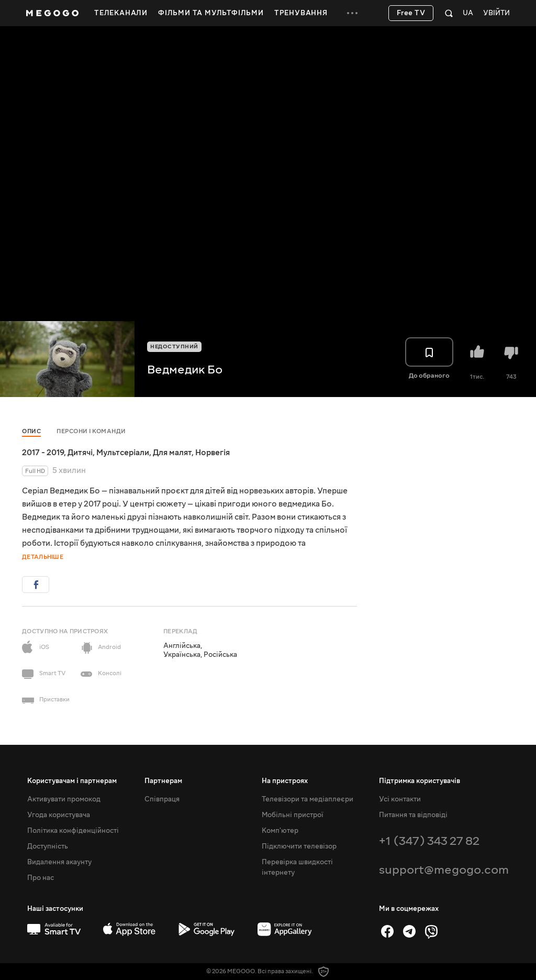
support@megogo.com (444, 870)
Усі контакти (400, 799)
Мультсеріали (123, 453)
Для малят (172, 453)
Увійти (496, 13)
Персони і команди (91, 431)
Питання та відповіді (413, 815)
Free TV (411, 13)
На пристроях (285, 781)
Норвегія (213, 453)
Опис (31, 431)
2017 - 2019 (43, 453)
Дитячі (80, 453)
